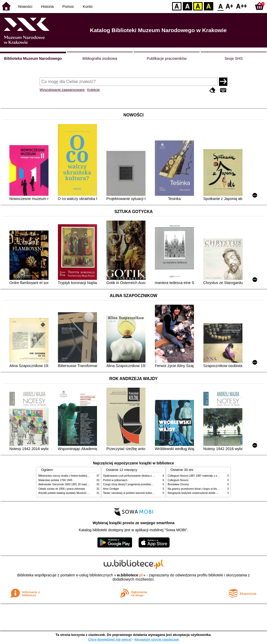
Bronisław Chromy (178, 484)
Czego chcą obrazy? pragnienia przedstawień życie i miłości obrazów (143, 484)
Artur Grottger (111, 489)
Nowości (25, 7)
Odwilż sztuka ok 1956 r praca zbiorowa (62, 489)
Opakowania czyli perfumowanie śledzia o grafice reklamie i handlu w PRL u (147, 476)
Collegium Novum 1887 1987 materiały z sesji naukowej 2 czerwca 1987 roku (213, 476)
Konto (88, 7)
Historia (47, 7)
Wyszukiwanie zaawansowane (62, 90)
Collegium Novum (178, 480)
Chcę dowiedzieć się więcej (110, 639)
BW (187, 6)
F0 (220, 6)
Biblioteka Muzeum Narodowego (33, 58)
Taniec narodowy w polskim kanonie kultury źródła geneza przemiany (143, 493)
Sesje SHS (234, 58)
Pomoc (68, 7)
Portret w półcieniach (115, 480)
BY (208, 6)
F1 (230, 6)
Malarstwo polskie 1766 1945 (55, 480)
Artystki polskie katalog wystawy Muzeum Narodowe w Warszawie (77, 493)
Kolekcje (93, 90)
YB (198, 6)
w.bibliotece (130, 575)
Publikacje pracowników (167, 58)
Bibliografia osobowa (100, 58)
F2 (242, 6)
